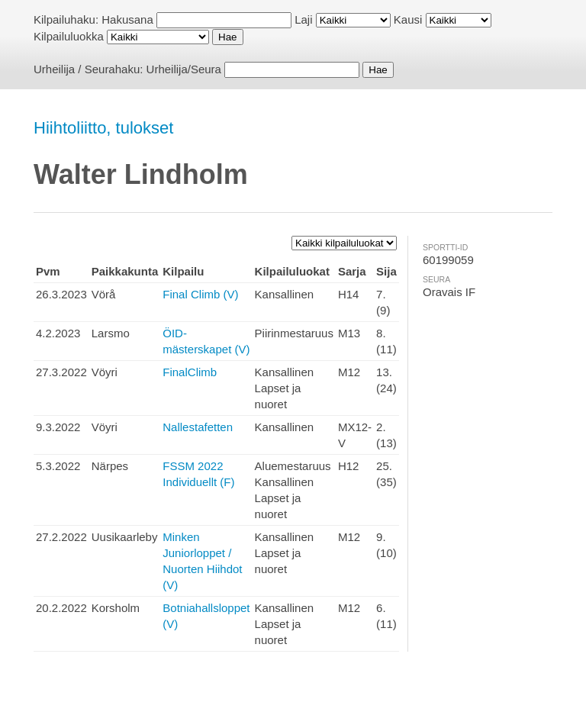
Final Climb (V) (200, 294)
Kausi (408, 19)
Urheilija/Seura (184, 69)
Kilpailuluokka (69, 36)
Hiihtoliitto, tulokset (103, 128)
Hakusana (127, 19)
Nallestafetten (198, 427)
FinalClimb (190, 372)
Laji (303, 19)
